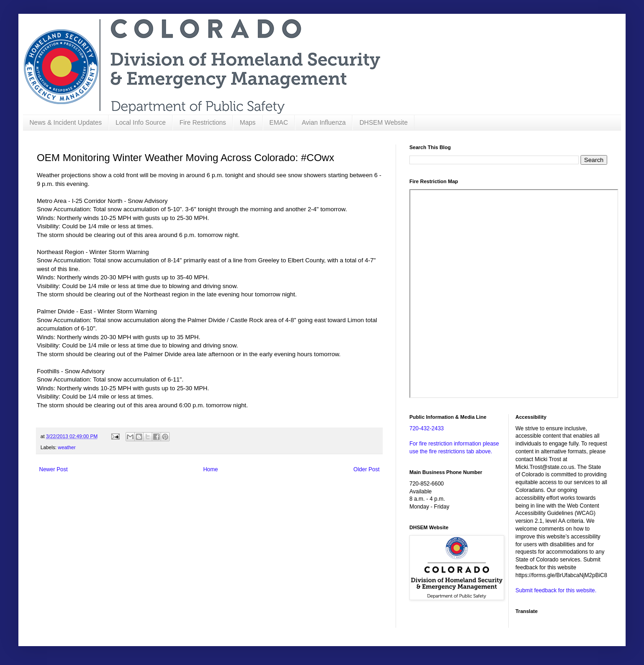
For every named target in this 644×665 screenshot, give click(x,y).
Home (211, 469)
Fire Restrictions (203, 122)
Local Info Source (141, 122)
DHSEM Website (383, 122)
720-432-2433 (427, 428)
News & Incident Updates (66, 122)
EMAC (279, 122)
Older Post (366, 469)
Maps (247, 122)
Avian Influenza (324, 122)
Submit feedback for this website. (556, 590)
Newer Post (53, 469)
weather (67, 447)
